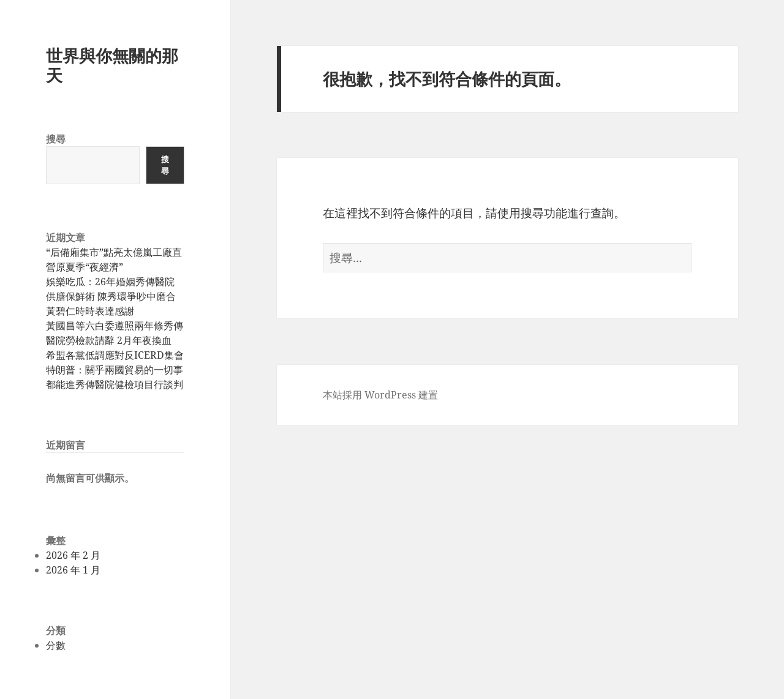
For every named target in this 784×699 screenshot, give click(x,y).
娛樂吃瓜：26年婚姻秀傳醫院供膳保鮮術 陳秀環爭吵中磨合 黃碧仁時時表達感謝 (111, 296)
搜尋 (56, 139)
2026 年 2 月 (73, 555)
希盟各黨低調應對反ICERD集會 (115, 355)
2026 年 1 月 (73, 570)
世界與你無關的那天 (112, 65)
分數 (56, 645)
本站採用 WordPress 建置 (380, 395)
